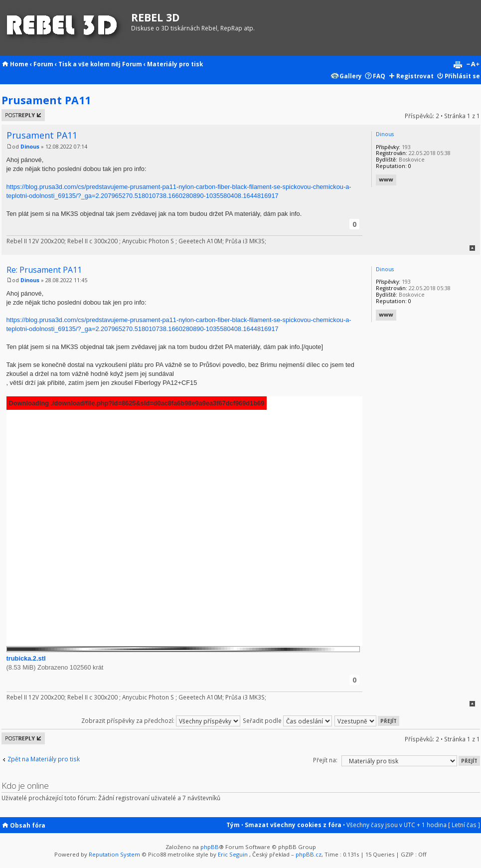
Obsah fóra (28, 825)
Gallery (351, 76)
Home (19, 64)
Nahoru (472, 248)
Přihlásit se (462, 76)
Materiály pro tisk (175, 64)
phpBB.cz (309, 854)
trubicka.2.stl (26, 658)
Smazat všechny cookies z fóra (293, 825)
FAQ (379, 76)
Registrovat (415, 76)
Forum (43, 64)
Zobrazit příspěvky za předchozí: (161, 720)
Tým (233, 825)
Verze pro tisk (458, 65)
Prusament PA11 (46, 100)
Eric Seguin (233, 854)
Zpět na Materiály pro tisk (44, 759)
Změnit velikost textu (473, 65)
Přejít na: (325, 760)
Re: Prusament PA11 (44, 270)
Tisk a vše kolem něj (89, 64)
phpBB (210, 847)
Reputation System (114, 854)
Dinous (30, 147)
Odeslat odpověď (23, 115)
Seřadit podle (287, 720)
